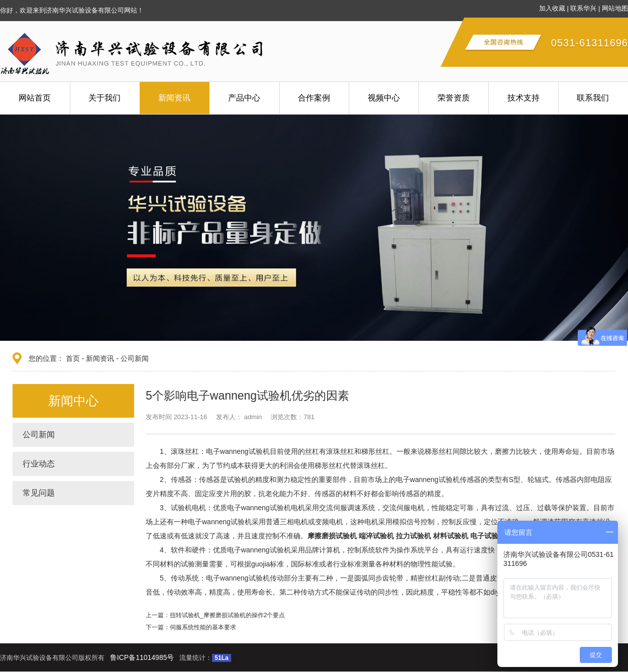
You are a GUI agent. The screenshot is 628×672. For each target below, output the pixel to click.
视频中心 (384, 98)
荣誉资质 (454, 98)
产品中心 (244, 98)
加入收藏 (552, 8)
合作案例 (314, 98)
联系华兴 (583, 8)
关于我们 (104, 98)
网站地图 (615, 8)
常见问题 (39, 493)
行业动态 (39, 464)
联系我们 (593, 98)
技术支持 (524, 98)
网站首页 (35, 98)
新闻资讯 (174, 98)
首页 (73, 358)
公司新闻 (135, 358)
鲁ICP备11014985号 (142, 657)
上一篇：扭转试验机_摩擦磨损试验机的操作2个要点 (215, 615)
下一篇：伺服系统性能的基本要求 (191, 627)
